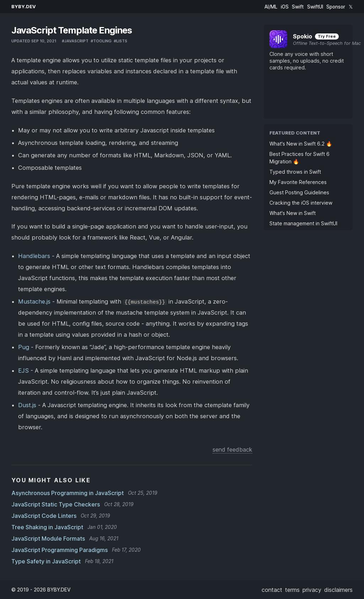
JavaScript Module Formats (48, 538)
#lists (121, 41)
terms (292, 590)
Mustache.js (34, 301)
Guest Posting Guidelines (299, 192)
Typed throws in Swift (295, 172)
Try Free (327, 36)
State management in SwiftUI (303, 223)
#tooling (101, 41)
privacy (312, 590)
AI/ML (271, 7)
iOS (285, 7)
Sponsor (336, 7)
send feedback (232, 450)
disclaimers (338, 590)
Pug (24, 347)
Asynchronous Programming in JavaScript (68, 493)
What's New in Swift (293, 213)
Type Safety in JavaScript (46, 561)
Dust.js (27, 405)
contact (272, 590)
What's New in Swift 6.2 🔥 (301, 144)
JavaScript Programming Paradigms (60, 550)
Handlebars (34, 256)
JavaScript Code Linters (44, 516)
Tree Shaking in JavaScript (47, 527)
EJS (23, 371)
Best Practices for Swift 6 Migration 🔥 (299, 158)
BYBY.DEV (24, 7)
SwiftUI (315, 7)
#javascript (75, 41)
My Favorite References (298, 182)
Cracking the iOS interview (301, 203)
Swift (298, 7)
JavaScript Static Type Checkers (56, 504)
